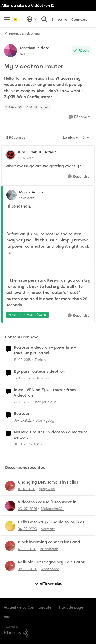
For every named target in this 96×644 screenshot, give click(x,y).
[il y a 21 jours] (28, 509)
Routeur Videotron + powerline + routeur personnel (45, 350)
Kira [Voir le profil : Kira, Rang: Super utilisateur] (22, 152)
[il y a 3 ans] (23, 378)
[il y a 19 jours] (26, 489)
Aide (8, 616)
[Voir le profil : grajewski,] (10, 486)
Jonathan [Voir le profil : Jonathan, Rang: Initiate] (27, 48)
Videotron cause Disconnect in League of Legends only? (47, 502)
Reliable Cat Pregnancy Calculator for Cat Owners (51, 562)
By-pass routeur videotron (40, 371)
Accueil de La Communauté (28, 607)
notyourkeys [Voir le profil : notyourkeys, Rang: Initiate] (46, 402)
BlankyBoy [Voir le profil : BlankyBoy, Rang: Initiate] (45, 420)
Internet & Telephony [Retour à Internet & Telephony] (22, 34)
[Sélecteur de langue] (32, 19)
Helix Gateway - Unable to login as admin (51, 522)
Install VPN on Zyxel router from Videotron (45, 393)
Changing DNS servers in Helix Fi (49, 482)
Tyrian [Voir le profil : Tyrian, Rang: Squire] (40, 360)
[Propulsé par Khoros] (48, 632)
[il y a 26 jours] (27, 529)
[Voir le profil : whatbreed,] (10, 566)
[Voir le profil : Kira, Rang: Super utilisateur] (10, 155)
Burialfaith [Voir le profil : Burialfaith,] (49, 549)
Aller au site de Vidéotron (26, 6)
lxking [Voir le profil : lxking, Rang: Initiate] (39, 444)
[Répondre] (80, 117)
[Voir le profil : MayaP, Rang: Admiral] (12, 195)
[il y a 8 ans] (22, 360)
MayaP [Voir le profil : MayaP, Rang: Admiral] (25, 192)
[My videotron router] (25, 158)
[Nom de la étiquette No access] (14, 107)
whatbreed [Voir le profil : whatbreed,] (50, 569)
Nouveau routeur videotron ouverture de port (51, 435)
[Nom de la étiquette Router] (31, 107)
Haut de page (71, 607)
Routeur (22, 414)
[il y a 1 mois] (27, 549)
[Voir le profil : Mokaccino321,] (10, 506)
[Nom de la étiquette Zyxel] (46, 107)
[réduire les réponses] (48, 148)
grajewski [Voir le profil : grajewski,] (47, 489)
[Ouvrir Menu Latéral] (7, 19)
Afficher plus (48, 584)
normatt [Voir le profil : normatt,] (48, 529)
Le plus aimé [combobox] (76, 138)
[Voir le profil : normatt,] (10, 526)
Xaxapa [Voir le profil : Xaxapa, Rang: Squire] (43, 378)
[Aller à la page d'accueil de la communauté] (19, 19)
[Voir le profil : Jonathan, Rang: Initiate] (10, 51)
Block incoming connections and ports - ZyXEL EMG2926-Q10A (49, 542)
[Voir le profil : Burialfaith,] (10, 546)
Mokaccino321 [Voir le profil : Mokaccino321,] (52, 509)
